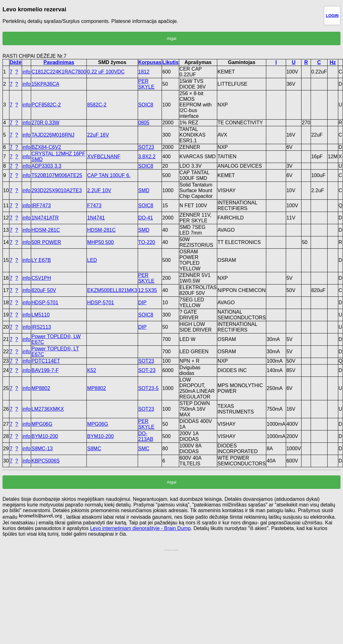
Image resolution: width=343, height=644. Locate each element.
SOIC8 (146, 105)
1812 (144, 72)
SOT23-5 (149, 388)
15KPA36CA (45, 84)
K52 (91, 370)
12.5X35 (148, 290)
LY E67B (41, 260)
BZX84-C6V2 (46, 147)
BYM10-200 (45, 436)
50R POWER (46, 242)
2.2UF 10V (99, 190)
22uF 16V (98, 135)
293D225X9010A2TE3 (57, 190)
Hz (333, 62)
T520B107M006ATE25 (57, 175)
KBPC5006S (46, 461)
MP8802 (41, 388)
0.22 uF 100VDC (106, 72)
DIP (143, 303)
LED (92, 260)
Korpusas (150, 62)
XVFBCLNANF (104, 157)
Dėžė (16, 62)
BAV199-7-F (45, 370)
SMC (144, 449)
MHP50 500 (100, 242)
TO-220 (147, 242)
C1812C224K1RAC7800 (59, 72)
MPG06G (42, 424)
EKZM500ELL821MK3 (112, 290)
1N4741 (96, 218)
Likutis (170, 62)
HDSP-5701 (45, 303)
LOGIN (332, 16)
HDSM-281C (46, 230)
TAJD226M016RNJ (53, 135)
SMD (144, 190)
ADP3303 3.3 (46, 166)
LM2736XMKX (48, 409)
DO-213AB (146, 436)
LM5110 (41, 315)
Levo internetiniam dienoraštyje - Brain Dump (140, 528)
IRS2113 (41, 327)
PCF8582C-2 (46, 105)
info (26, 72)
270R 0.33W (45, 123)
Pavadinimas (59, 62)
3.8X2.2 (147, 157)
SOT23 (146, 147)
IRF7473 (41, 206)
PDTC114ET (46, 361)
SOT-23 (147, 370)
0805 (144, 123)
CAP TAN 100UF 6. (109, 175)
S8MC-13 (42, 449)
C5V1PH (41, 278)
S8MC (94, 449)
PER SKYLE (147, 84)
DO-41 (146, 218)
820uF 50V (44, 290)
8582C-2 (97, 105)
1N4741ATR (45, 218)
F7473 (94, 206)
